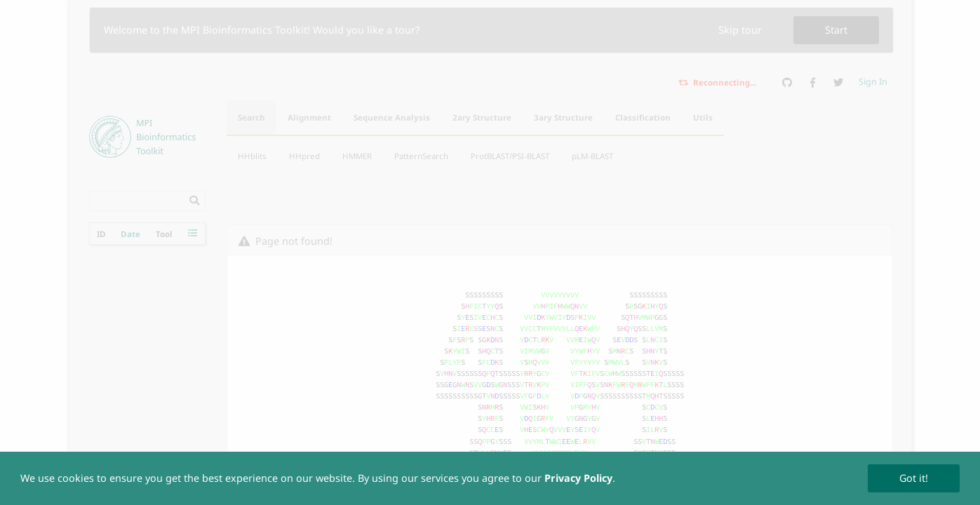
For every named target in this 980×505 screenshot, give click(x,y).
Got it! (914, 478)
